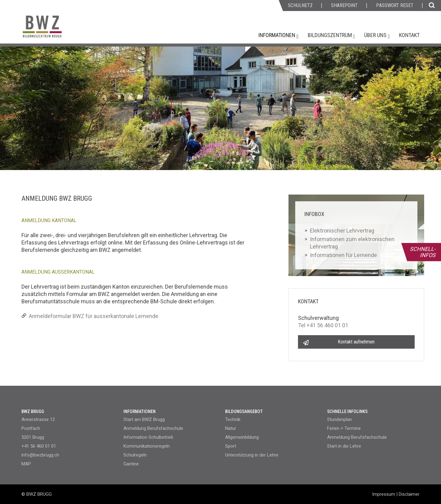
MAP (26, 464)
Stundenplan (339, 419)
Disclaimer (409, 494)
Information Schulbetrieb (148, 437)
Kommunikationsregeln (147, 446)
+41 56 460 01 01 (39, 446)
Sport (231, 446)
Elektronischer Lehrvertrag (342, 231)
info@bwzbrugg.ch (40, 455)
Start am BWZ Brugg (144, 419)
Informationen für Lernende (343, 255)
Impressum (384, 494)
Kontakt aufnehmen (356, 342)
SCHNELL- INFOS (423, 252)
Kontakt (409, 35)
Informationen (277, 35)
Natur (231, 428)
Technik (233, 419)
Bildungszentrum (330, 35)
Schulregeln (135, 455)
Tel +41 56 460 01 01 (323, 325)
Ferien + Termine (344, 428)
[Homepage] (66, 30)
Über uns (376, 35)
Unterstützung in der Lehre (252, 455)
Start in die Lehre (344, 446)
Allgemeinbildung (242, 437)
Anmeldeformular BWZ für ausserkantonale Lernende (90, 316)
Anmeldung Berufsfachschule (153, 428)
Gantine (131, 464)
